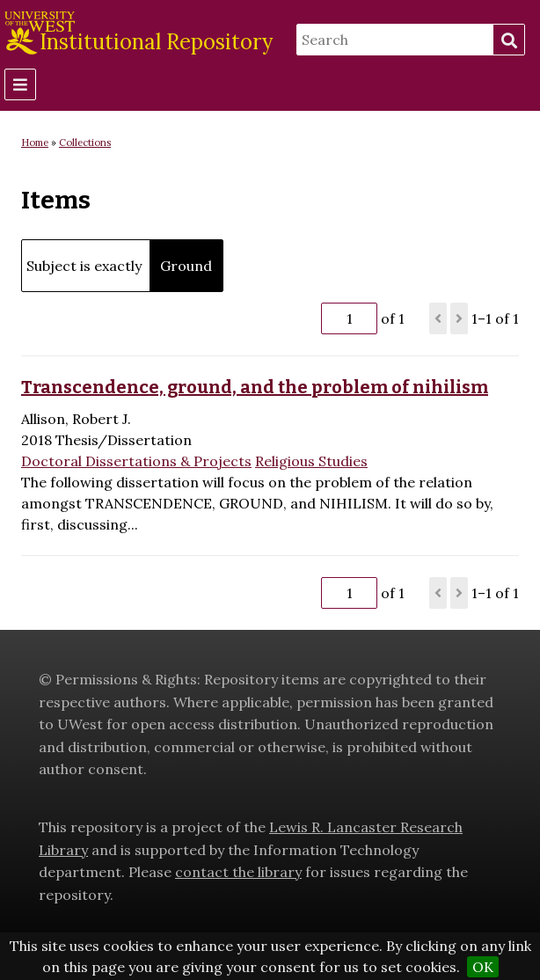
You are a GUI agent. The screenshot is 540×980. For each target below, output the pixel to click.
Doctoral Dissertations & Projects (136, 461)
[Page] (349, 318)
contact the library (238, 872)
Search (508, 40)
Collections (85, 143)
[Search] (395, 40)
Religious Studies (311, 461)
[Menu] (20, 84)
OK (483, 967)
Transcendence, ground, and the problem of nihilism (255, 387)
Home (35, 143)
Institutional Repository (156, 42)
